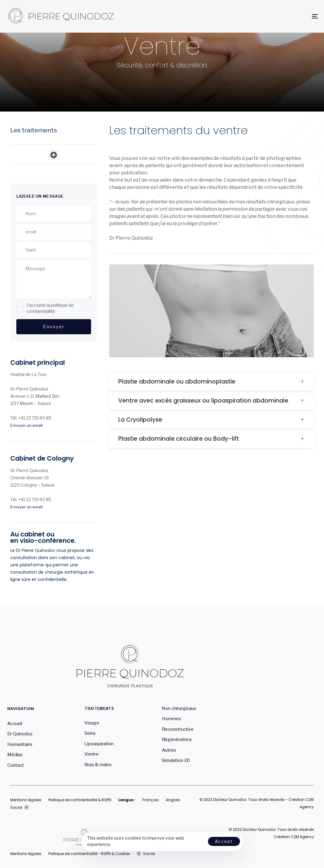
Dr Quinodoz (20, 734)
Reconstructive (178, 729)
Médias (15, 755)
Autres (169, 750)
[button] (54, 155)
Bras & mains (98, 765)
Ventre (92, 754)
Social (19, 807)
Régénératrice (177, 740)
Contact (16, 765)
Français (151, 800)
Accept (224, 841)
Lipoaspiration (99, 744)
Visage (92, 723)
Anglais (173, 800)
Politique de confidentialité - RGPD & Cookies (89, 854)
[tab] (212, 382)
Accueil (15, 724)
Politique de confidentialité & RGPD (80, 800)
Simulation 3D (176, 760)
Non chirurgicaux (179, 708)
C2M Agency (302, 837)
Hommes (172, 719)
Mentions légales (26, 800)
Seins (90, 733)
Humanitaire (20, 744)
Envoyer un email (26, 425)
